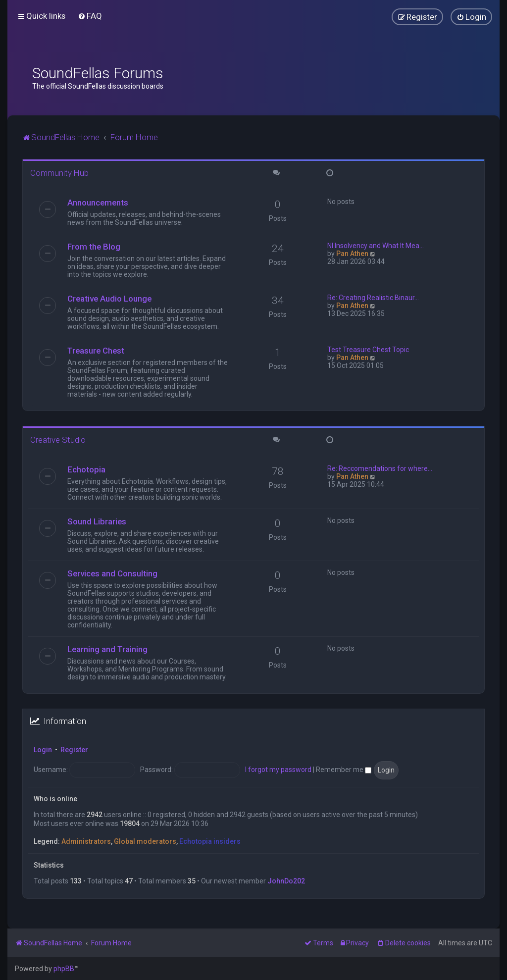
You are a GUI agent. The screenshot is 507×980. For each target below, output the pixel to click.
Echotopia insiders (210, 841)
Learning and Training (107, 649)
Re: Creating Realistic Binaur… (373, 298)
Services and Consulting (112, 573)
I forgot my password (278, 770)
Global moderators (145, 841)
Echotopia (86, 469)
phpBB (64, 969)
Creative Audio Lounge (109, 299)
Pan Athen (352, 254)
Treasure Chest (96, 351)
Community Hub (59, 173)
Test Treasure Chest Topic (368, 350)
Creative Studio (58, 440)
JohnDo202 (286, 881)
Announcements (98, 203)
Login (43, 750)
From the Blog (94, 247)
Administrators (86, 841)
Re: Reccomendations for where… (380, 468)
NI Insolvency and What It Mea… (376, 246)
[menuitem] (90, 16)
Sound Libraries (97, 521)
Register (74, 750)
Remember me (344, 770)
